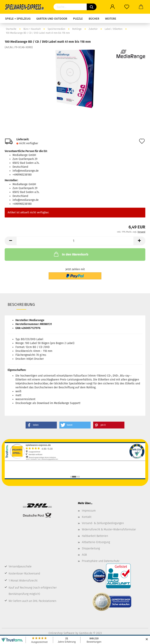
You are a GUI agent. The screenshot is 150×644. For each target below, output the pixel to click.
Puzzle (78, 19)
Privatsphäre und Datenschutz (101, 561)
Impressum (89, 511)
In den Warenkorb (71, 254)
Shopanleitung (91, 548)
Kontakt (87, 517)
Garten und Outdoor (52, 19)
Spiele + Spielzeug (18, 19)
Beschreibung (21, 304)
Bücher (94, 19)
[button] (41, 425)
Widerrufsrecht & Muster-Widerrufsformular (109, 529)
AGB (84, 555)
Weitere (111, 19)
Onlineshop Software (62, 633)
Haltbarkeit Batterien (95, 536)
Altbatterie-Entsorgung (96, 542)
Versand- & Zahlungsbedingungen (103, 523)
